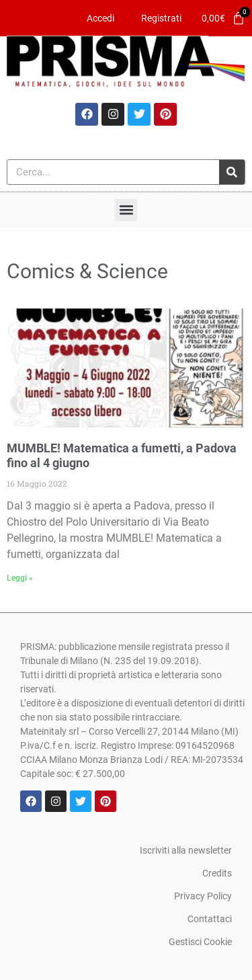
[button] (126, 210)
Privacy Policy (203, 896)
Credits (217, 873)
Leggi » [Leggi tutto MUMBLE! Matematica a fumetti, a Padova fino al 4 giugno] (20, 578)
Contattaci (210, 919)
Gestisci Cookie (200, 942)
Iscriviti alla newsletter (186, 850)
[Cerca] (232, 172)
